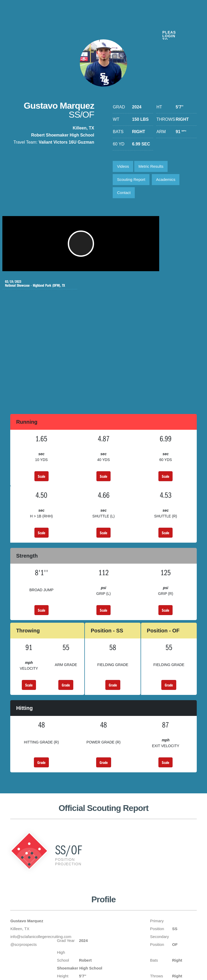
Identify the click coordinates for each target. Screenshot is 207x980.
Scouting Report (131, 179)
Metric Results (151, 166)
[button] (68, 246)
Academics (166, 179)
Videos (123, 166)
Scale (42, 421)
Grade (66, 630)
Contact (124, 193)
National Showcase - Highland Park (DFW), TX (162, 230)
